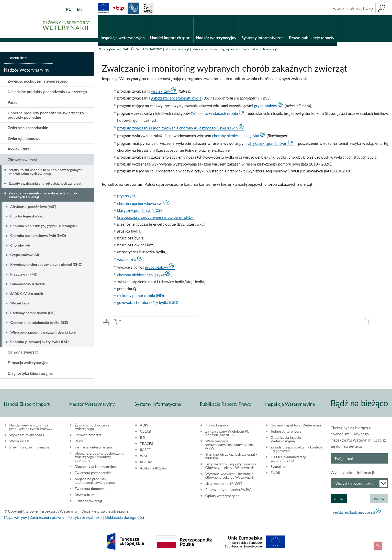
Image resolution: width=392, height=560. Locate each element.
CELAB (145, 433)
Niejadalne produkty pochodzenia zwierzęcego (47, 93)
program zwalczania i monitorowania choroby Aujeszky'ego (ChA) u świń (177, 129)
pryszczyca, (127, 197)
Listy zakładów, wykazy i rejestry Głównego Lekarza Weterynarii (231, 468)
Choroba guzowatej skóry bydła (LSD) (40, 343)
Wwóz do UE (20, 443)
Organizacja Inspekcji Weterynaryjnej (287, 441)
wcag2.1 (148, 8)
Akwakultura (19, 151)
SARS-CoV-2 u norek (27, 295)
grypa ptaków (157, 269)
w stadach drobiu (214, 115)
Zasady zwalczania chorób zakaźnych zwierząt (45, 185)
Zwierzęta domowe (24, 140)
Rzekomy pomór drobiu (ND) (33, 314)
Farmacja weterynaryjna (28, 364)
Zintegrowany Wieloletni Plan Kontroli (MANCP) (228, 435)
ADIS (144, 427)
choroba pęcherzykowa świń (141, 205)
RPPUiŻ (146, 464)
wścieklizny (161, 93)
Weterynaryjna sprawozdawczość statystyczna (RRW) (229, 446)
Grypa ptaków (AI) (25, 256)
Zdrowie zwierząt (177, 51)
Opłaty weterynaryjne (222, 498)
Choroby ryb (20, 247)
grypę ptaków (266, 107)
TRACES (146, 445)
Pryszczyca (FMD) (24, 276)
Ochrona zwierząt (23, 354)
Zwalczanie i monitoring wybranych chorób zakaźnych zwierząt (43, 196)
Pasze (13, 104)
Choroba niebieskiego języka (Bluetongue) (43, 227)
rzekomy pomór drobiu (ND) (141, 297)
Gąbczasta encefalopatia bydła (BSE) (39, 324)
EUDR (275, 475)
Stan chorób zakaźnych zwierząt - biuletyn (231, 458)
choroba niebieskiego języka (141, 277)
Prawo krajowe (217, 427)
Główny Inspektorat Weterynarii (296, 427)
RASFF (145, 452)
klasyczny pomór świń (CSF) (140, 212)
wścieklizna (127, 261)
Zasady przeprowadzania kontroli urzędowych (296, 451)
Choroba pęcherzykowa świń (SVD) (38, 237)
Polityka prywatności (85, 519)
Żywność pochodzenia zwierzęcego (38, 83)
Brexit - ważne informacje (29, 449)
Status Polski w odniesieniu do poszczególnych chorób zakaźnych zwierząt (46, 173)
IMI (143, 439)
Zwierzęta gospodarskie (28, 129)
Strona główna (109, 51)
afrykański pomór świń (268, 145)
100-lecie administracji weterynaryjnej (288, 460)
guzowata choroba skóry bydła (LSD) (148, 304)
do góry (378, 546)
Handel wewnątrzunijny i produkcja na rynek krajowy (31, 429)
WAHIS (146, 458)
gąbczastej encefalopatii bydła (176, 100)
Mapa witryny (15, 519)
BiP (118, 8)
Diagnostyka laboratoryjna (30, 375)
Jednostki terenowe (286, 433)
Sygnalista (278, 468)
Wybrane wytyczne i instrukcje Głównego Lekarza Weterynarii (229, 477)
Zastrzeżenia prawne (47, 519)
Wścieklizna (20, 305)
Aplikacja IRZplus (153, 470)
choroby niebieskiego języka (236, 137)
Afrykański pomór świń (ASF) (33, 208)
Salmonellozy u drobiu (28, 285)
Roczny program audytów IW (228, 491)
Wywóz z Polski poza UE (28, 437)
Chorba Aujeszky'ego (27, 218)
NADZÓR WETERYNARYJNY (142, 51)
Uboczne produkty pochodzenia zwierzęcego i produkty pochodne (47, 117)
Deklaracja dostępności (125, 519)
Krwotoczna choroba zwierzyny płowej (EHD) (46, 266)
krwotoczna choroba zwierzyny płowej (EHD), (155, 219)
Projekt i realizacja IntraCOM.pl (354, 514)
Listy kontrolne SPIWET (224, 485)
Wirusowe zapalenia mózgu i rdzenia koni (43, 334)
